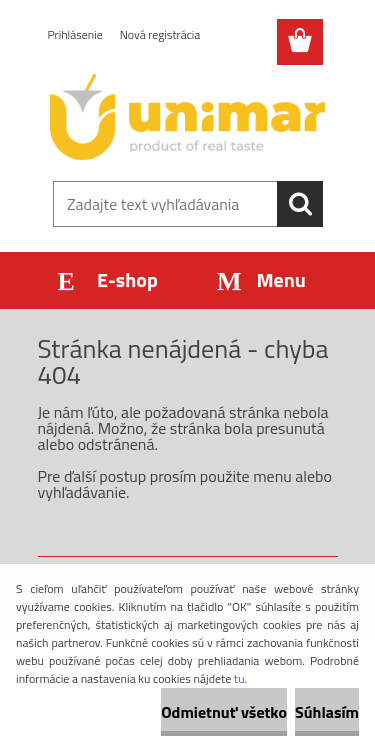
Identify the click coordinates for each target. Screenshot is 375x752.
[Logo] (187, 117)
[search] (300, 204)
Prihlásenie (75, 34)
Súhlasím (327, 712)
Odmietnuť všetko (224, 712)
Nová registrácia (160, 34)
